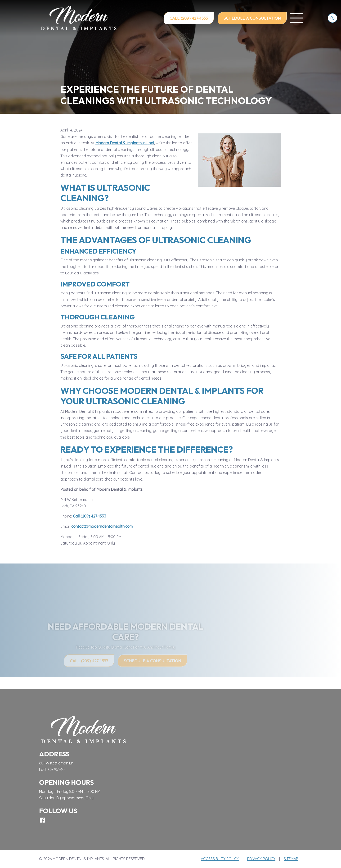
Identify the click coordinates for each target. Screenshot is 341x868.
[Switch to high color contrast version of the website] (332, 18)
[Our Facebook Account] (42, 820)
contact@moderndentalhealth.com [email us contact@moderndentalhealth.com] (102, 526)
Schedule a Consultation (252, 18)
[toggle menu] (296, 18)
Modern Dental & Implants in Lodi (125, 143)
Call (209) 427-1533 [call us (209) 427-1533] (189, 18)
